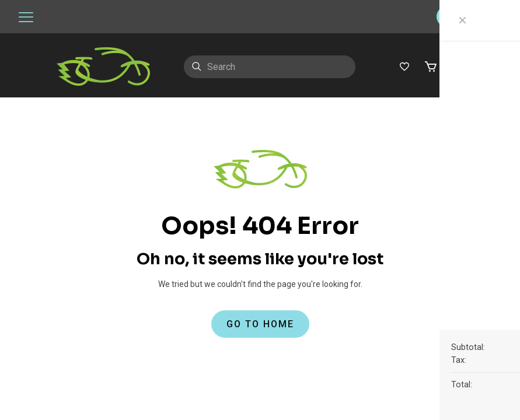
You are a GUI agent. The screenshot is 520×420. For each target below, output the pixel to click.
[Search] (270, 67)
